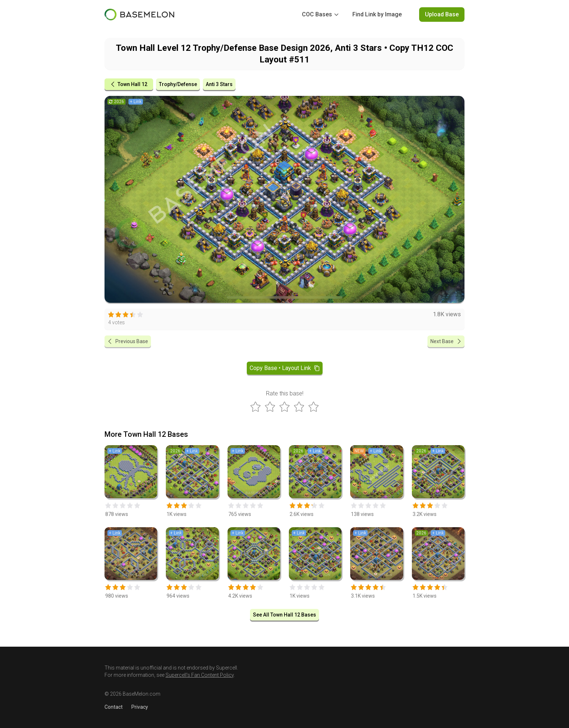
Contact (114, 707)
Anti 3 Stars (219, 84)
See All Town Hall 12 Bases (284, 615)
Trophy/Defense (178, 84)
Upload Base (442, 14)
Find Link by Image (377, 14)
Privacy (140, 707)
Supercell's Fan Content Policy (200, 675)
